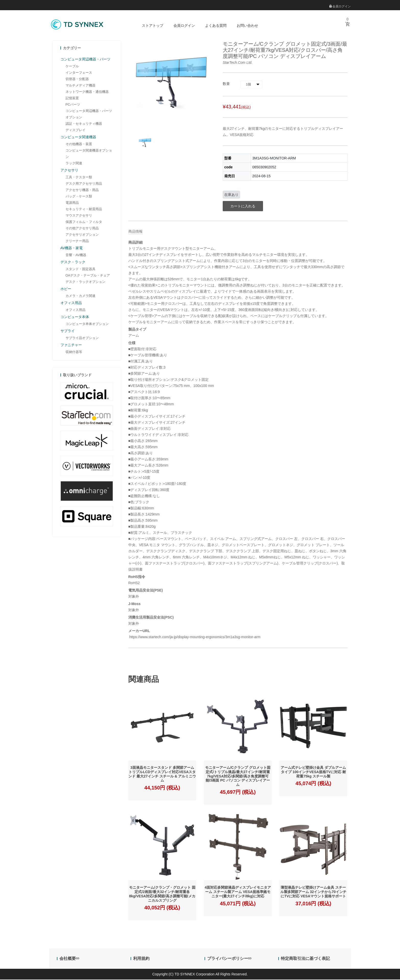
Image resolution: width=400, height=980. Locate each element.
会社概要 (69, 959)
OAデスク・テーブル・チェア (88, 276)
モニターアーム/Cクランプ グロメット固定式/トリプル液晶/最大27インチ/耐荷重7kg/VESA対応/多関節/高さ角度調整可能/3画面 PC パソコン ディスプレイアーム (238, 777)
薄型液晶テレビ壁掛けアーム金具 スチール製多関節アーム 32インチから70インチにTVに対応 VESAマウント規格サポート (313, 893)
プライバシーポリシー (229, 959)
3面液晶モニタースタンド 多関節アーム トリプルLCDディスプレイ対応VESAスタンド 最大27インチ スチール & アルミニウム (162, 775)
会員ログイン (340, 6)
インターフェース (79, 73)
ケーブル (72, 67)
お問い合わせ (247, 26)
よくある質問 (216, 26)
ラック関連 (74, 164)
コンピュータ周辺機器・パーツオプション (89, 115)
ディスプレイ (76, 130)
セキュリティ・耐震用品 (84, 210)
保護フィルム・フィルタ (84, 222)
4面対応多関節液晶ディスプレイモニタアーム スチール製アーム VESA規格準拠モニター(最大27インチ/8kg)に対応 (238, 893)
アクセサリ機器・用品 (82, 190)
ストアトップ (153, 26)
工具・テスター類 (79, 178)
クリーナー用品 (77, 241)
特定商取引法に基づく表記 (305, 959)
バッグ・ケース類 (79, 197)
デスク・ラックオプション (85, 282)
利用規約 (141, 959)
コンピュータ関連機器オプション (89, 154)
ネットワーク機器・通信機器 (87, 92)
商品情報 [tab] (135, 232)
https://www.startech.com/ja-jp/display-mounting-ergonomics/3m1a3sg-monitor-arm (194, 637)
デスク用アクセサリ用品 (84, 184)
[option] (145, 144)
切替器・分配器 (77, 79)
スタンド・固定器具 (80, 269)
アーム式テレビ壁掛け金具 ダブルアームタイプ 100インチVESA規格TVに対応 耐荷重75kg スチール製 (313, 773)
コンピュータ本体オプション (87, 324)
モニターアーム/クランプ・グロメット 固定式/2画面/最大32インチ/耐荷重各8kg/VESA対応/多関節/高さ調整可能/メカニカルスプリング (162, 895)
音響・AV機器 (76, 255)
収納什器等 (74, 352)
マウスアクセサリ (79, 216)
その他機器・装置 (79, 145)
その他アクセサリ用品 (82, 229)
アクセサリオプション (82, 235)
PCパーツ (73, 105)
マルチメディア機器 (80, 86)
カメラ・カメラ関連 (80, 296)
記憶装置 (72, 99)
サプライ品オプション (82, 338)
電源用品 (72, 203)
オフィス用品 (76, 310)
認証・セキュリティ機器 (84, 124)
